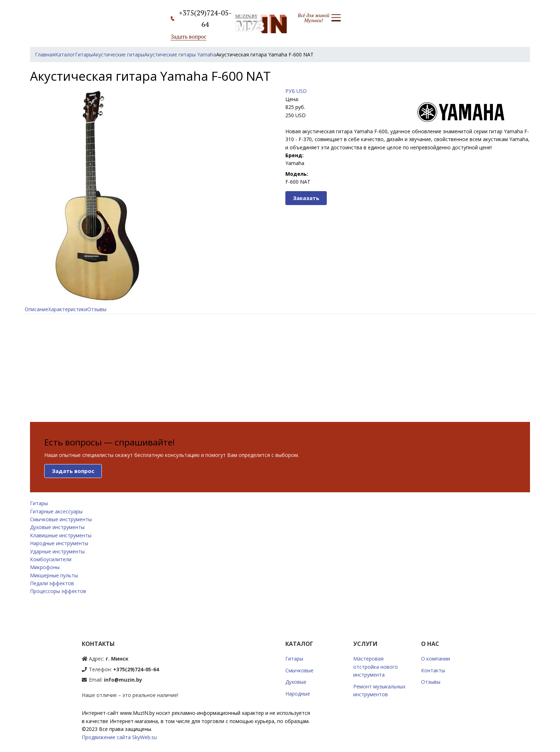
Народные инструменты (59, 543)
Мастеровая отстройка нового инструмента (376, 667)
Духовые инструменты (57, 527)
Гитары (39, 503)
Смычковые (299, 670)
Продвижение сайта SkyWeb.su (119, 737)
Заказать (306, 198)
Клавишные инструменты (61, 535)
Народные (298, 694)
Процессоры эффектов (58, 591)
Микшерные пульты (54, 575)
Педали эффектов (52, 583)
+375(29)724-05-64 (136, 669)
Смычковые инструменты (61, 519)
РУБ (290, 91)
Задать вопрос (189, 36)
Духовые (296, 682)
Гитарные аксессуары (56, 511)
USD (302, 91)
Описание (36, 309)
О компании (436, 659)
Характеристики (68, 309)
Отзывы (97, 309)
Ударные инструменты (57, 551)
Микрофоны (45, 567)
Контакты (433, 670)
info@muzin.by (123, 680)
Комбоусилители (51, 559)
